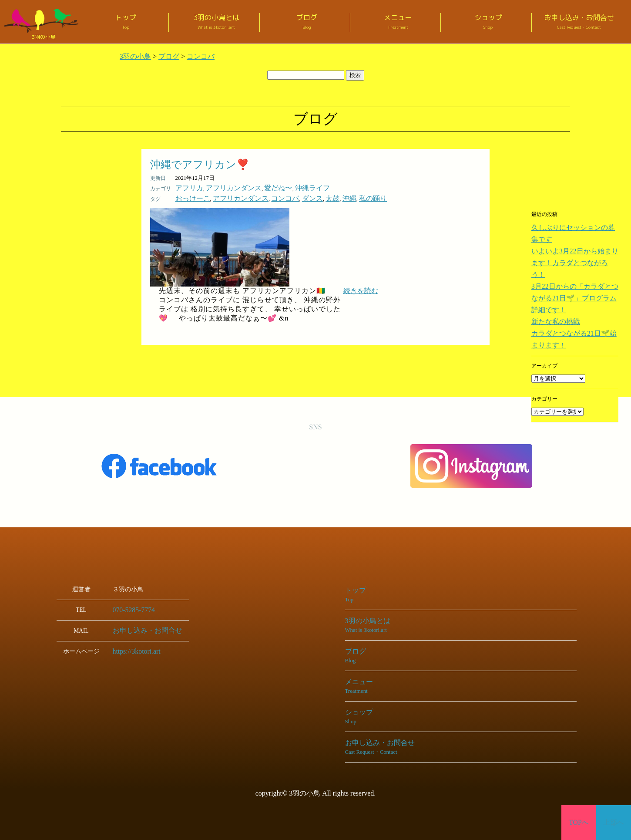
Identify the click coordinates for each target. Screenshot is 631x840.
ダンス (288, 197)
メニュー (398, 22)
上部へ (614, 823)
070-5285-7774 (131, 608)
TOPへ (579, 823)
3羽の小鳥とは (216, 22)
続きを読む (361, 289)
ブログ (307, 22)
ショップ (488, 22)
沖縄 (319, 197)
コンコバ (265, 197)
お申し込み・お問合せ (579, 22)
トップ (126, 22)
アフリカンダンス (223, 188)
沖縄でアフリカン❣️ (200, 165)
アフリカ (187, 188)
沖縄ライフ (288, 188)
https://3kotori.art (133, 649)
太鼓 (305, 197)
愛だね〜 (260, 188)
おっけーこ (190, 197)
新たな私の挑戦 (550, 282)
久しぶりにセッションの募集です (571, 227)
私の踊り (339, 197)
